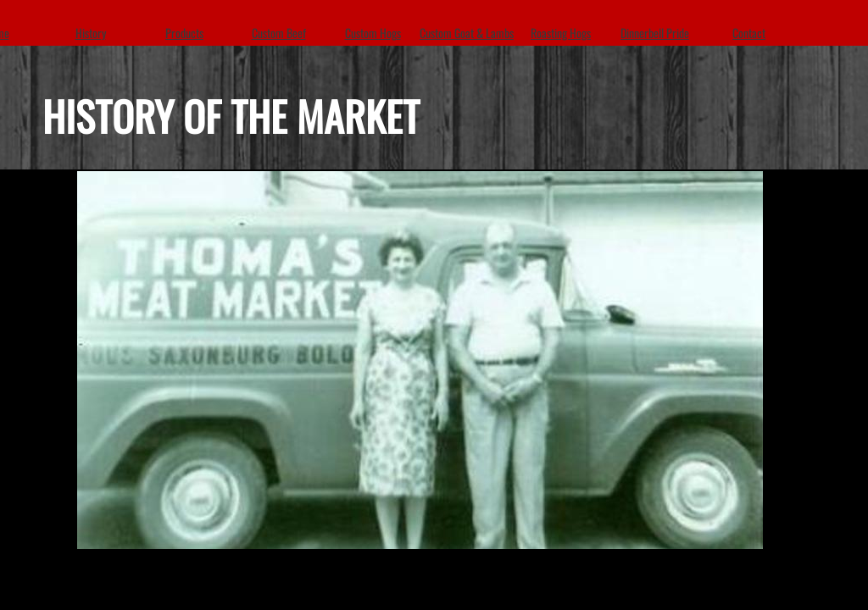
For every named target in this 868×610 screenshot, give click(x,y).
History (91, 33)
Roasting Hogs (561, 33)
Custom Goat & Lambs (467, 33)
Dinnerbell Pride (655, 33)
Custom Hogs (373, 33)
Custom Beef (279, 33)
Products (184, 33)
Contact (749, 33)
